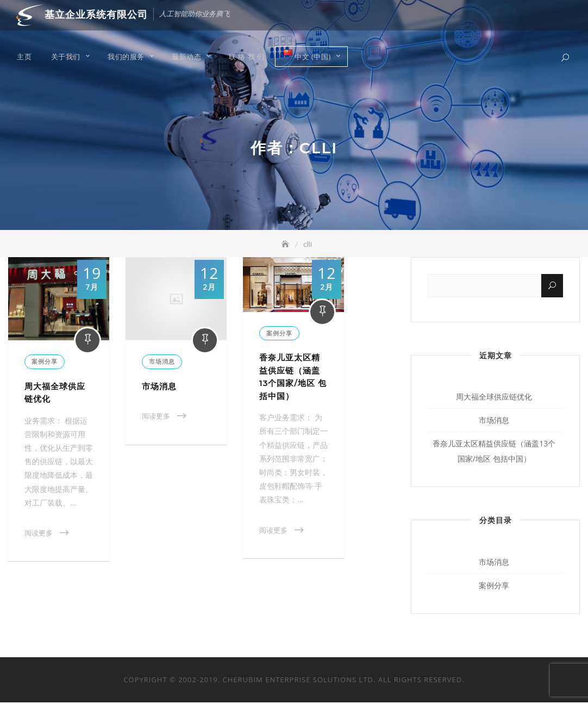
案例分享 (45, 363)
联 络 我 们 (247, 57)
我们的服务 (126, 57)
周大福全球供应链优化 (494, 398)
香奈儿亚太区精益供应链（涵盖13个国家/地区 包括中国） (494, 453)
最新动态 (186, 57)
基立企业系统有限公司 (96, 15)
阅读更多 (39, 534)
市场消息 (162, 363)
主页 (24, 57)
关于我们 (66, 57)
